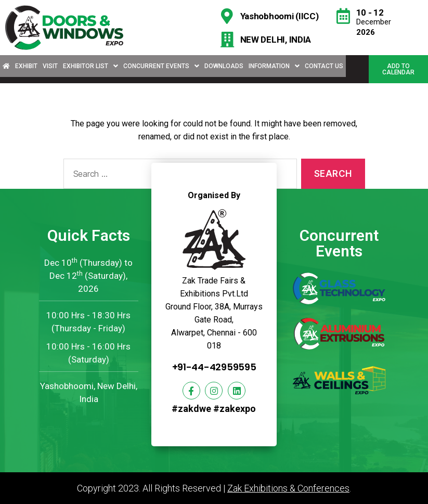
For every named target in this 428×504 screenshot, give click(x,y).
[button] (398, 69)
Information (274, 66)
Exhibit (26, 66)
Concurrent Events (161, 66)
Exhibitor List (90, 66)
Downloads (224, 66)
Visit (50, 66)
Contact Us (324, 66)
